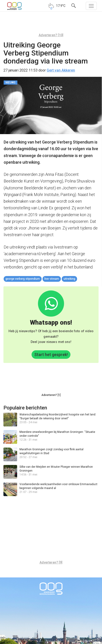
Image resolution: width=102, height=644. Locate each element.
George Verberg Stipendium (23, 279)
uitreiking (69, 279)
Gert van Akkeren (61, 70)
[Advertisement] (51, 24)
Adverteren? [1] (51, 395)
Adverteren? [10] (51, 35)
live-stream (52, 279)
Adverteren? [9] (51, 562)
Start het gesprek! (51, 355)
